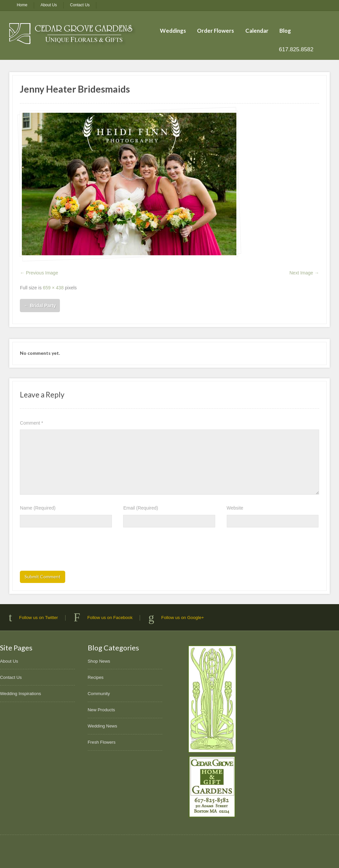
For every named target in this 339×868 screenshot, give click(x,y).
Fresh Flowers (102, 742)
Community (99, 694)
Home (22, 5)
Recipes (96, 677)
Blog (285, 31)
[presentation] (70, 551)
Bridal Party (40, 306)
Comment (31, 423)
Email (141, 508)
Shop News (99, 661)
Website (235, 508)
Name (38, 508)
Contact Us (80, 5)
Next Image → (304, 273)
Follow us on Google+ (183, 618)
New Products (101, 710)
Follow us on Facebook (110, 618)
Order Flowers (216, 31)
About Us (48, 5)
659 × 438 (53, 288)
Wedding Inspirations (21, 694)
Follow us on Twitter (39, 618)
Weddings (173, 31)
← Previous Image (39, 273)
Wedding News (102, 726)
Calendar (257, 31)
